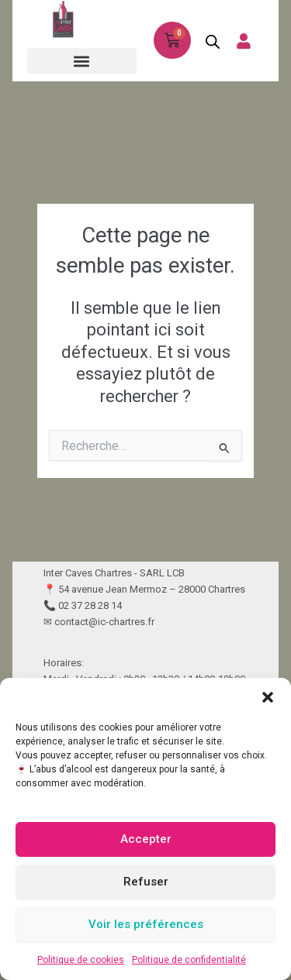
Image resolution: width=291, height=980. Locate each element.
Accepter (146, 839)
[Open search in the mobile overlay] (208, 41)
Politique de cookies (81, 960)
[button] (268, 697)
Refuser (146, 882)
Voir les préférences (146, 924)
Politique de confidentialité (189, 960)
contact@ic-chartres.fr (104, 622)
